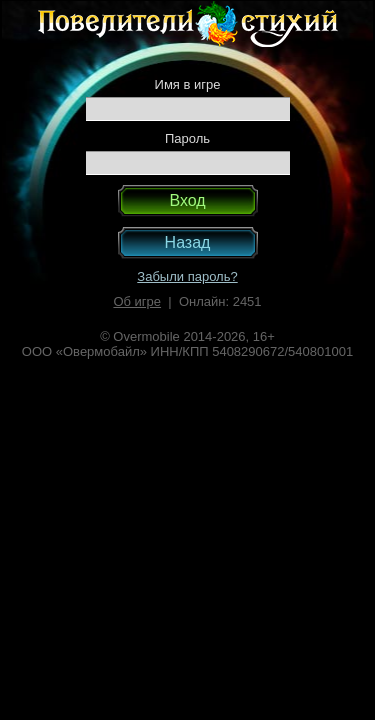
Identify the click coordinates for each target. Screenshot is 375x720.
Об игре (137, 301)
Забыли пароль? (187, 276)
